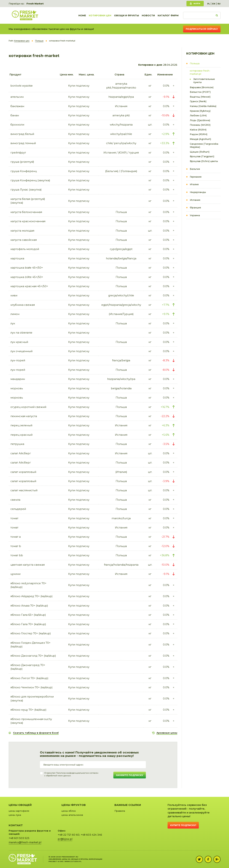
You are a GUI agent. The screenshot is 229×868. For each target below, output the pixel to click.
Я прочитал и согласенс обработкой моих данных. (71, 774)
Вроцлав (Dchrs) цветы (204, 161)
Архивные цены (167, 733)
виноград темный (23, 143)
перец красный (21, 435)
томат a (16, 537)
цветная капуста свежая (28, 565)
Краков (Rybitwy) (200, 111)
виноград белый (22, 134)
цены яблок (69, 811)
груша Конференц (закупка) (30, 180)
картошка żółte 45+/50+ (27, 277)
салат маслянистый (24, 490)
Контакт (16, 825)
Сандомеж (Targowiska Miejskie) (204, 145)
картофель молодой (25, 249)
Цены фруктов (74, 805)
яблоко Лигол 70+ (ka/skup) (29, 678)
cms (61, 861)
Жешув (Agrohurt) (200, 139)
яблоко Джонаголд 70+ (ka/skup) (33, 656)
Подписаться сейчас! (202, 29)
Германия (196, 177)
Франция (195, 207)
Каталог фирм (168, 15)
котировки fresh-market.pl (200, 72)
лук (13, 323)
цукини (15, 574)
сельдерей (18, 509)
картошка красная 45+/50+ (29, 286)
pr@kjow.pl (65, 839)
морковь (17, 388)
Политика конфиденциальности (72, 773)
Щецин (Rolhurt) (200, 152)
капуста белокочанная (26, 212)
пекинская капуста (24, 416)
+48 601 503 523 (19, 838)
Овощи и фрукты (127, 15)
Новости (148, 15)
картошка (17, 258)
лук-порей (18, 360)
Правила (120, 811)
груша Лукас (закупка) (26, 190)
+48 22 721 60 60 (69, 835)
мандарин (18, 379)
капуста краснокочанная (28, 221)
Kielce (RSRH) (198, 130)
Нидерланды (198, 192)
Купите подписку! (183, 825)
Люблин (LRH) (198, 115)
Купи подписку (79, 86)
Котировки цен (100, 15)
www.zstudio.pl (73, 861)
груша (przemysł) (22, 162)
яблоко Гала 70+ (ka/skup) (28, 624)
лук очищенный (21, 351)
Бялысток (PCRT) (200, 92)
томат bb (17, 555)
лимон (15, 314)
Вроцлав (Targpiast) (202, 156)
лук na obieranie (21, 333)
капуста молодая (22, 231)
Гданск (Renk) (198, 101)
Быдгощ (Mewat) (200, 97)
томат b (16, 546)
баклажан (17, 106)
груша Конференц (24, 171)
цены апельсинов (72, 815)
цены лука (15, 815)
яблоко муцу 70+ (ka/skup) (28, 710)
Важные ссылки (128, 805)
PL (209, 4)
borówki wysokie (22, 86)
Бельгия (195, 169)
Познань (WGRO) (200, 125)
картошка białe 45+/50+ (27, 268)
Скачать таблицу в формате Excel (36, 733)
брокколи (17, 125)
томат (14, 518)
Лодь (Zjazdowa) (200, 120)
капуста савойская (24, 240)
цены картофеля (19, 811)
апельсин (17, 97)
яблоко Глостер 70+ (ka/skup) (31, 633)
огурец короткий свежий (28, 407)
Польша (195, 63)
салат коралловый (23, 472)
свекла (15, 500)
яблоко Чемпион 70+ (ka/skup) (32, 687)
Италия (194, 184)
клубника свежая (23, 305)
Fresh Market (35, 4)
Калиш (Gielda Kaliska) (203, 106)
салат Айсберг (21, 453)
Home (82, 15)
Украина (195, 215)
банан (15, 115)
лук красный (19, 342)
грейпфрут (18, 153)
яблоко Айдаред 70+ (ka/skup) (32, 596)
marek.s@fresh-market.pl (25, 842)
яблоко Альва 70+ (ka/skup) (29, 606)
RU (219, 4)
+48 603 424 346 (91, 835)
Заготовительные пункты (204, 81)
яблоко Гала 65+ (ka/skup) (28, 615)
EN (214, 4)
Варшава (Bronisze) (202, 87)
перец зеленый (21, 425)
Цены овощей (20, 805)
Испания (195, 200)
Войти (197, 3)
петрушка (17, 444)
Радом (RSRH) (199, 134)
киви (14, 295)
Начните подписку (130, 775)
